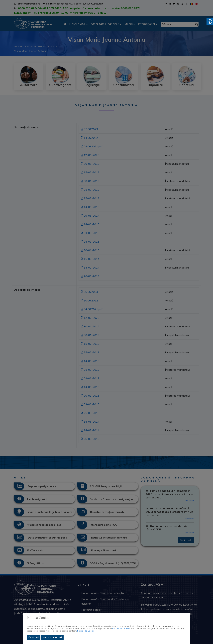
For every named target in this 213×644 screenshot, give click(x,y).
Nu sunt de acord (52, 637)
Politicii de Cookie (121, 628)
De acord (34, 637)
